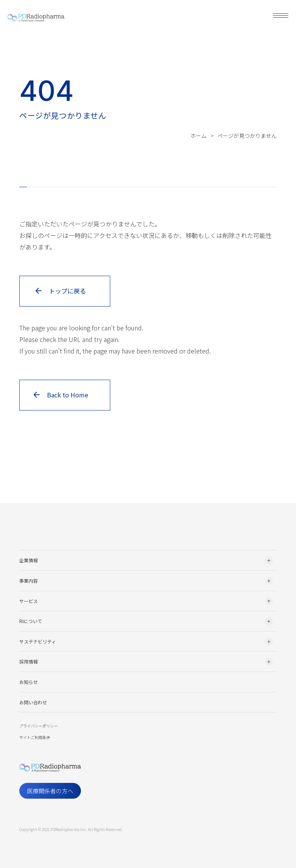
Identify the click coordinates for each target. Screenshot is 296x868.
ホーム (198, 136)
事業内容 (29, 581)
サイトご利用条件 (35, 737)
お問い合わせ (33, 702)
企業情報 (29, 560)
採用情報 (29, 661)
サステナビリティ (38, 641)
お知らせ (29, 682)
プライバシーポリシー (39, 726)
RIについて (31, 621)
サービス (29, 601)
